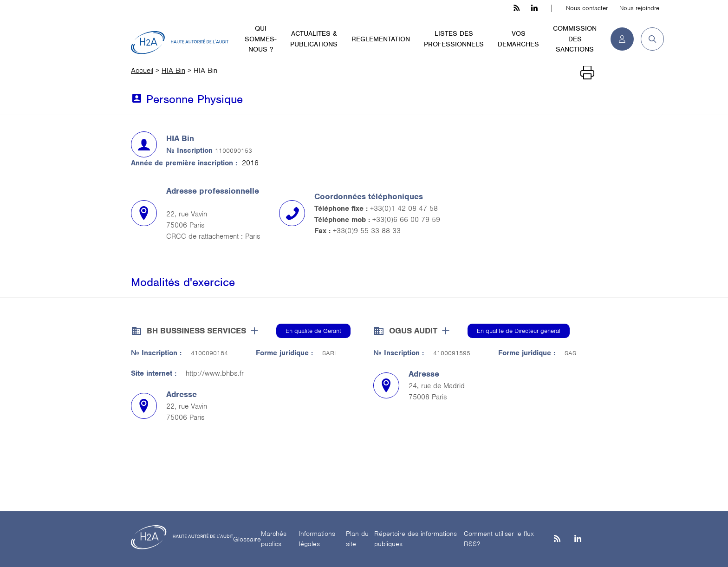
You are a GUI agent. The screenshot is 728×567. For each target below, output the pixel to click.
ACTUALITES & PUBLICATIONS (314, 39)
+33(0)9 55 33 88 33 (367, 231)
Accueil (142, 71)
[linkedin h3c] (534, 8)
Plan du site (357, 539)
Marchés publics (274, 539)
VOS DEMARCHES (518, 39)
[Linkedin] (578, 539)
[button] (649, 39)
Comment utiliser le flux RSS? (499, 539)
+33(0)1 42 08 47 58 (404, 209)
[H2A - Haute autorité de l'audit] (180, 43)
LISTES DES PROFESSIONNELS (454, 39)
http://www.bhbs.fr (215, 373)
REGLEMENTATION (381, 39)
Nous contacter (587, 8)
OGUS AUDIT (413, 331)
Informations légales (317, 539)
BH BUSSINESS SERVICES (196, 331)
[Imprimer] (587, 73)
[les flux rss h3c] (517, 8)
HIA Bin (173, 71)
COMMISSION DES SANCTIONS (575, 39)
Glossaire (247, 539)
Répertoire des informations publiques (416, 539)
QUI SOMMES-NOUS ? (260, 39)
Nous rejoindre (639, 8)
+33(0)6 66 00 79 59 (406, 220)
